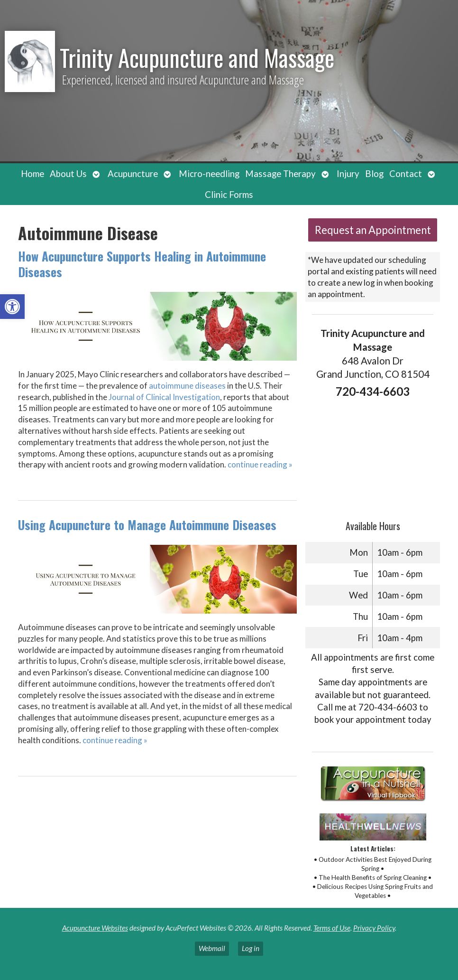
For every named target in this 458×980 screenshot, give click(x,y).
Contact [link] (406, 174)
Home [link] (32, 174)
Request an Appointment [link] (373, 230)
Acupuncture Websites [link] (95, 928)
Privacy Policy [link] (374, 928)
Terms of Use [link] (332, 928)
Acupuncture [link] (133, 174)
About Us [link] (68, 174)
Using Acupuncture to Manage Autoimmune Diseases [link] (147, 525)
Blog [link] (374, 174)
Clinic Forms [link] (229, 195)
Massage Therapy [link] (280, 174)
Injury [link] (348, 174)
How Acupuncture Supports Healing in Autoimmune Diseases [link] (142, 264)
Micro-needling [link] (209, 174)
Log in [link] (251, 948)
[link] (12, 307)
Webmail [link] (212, 948)
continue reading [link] (260, 464)
